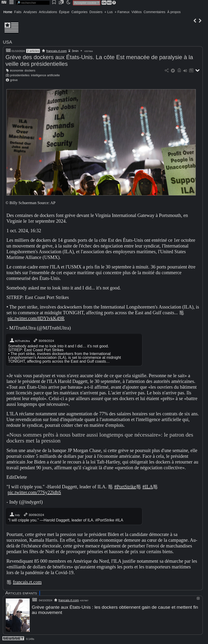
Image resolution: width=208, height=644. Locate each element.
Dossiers (96, 12)
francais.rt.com (57, 51)
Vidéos (137, 12)
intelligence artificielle (45, 75)
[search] (33, 3)
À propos (174, 12)
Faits (18, 12)
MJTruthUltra (20, 340)
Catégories (79, 12)
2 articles (33, 51)
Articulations (48, 12)
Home (8, 12)
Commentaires (154, 12)
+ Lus (109, 12)
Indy (15, 515)
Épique (64, 12)
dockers (30, 70)
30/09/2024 (43, 340)
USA (7, 42)
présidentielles (20, 75)
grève (14, 80)
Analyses (30, 12)
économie (17, 70)
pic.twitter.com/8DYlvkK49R (36, 318)
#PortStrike (125, 487)
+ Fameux (122, 12)
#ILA (148, 487)
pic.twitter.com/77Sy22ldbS (34, 492)
